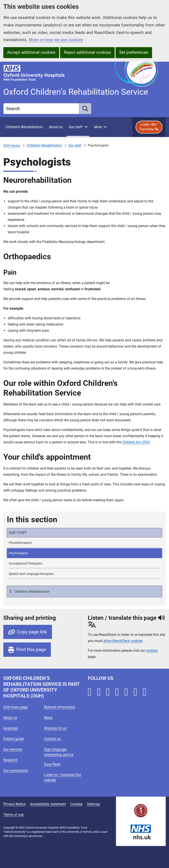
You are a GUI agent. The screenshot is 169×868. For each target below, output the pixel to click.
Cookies (76, 804)
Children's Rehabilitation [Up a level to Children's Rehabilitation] (31, 592)
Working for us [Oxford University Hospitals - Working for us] (55, 728)
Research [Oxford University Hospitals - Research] (10, 760)
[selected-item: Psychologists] (84, 553)
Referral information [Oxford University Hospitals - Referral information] (60, 707)
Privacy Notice (14, 804)
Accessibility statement (48, 804)
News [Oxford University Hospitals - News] (48, 718)
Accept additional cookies (31, 52)
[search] (85, 109)
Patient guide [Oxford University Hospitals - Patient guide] (14, 739)
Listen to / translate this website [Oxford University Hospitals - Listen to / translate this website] (62, 777)
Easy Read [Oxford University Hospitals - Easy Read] (52, 764)
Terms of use (13, 815)
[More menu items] (100, 127)
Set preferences (134, 52)
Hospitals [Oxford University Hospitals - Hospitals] (11, 728)
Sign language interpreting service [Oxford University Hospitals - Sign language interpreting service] (59, 752)
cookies (152, 651)
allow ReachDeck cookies (123, 641)
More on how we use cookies (56, 40)
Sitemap (93, 804)
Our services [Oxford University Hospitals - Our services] (13, 749)
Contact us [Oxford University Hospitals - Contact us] (52, 739)
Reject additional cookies (87, 52)
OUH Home (12, 146)
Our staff (75, 145)
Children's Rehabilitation (44, 145)
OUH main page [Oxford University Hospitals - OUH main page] (16, 707)
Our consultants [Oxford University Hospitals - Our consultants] (16, 771)
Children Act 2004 (136, 442)
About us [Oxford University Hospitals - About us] (10, 718)
